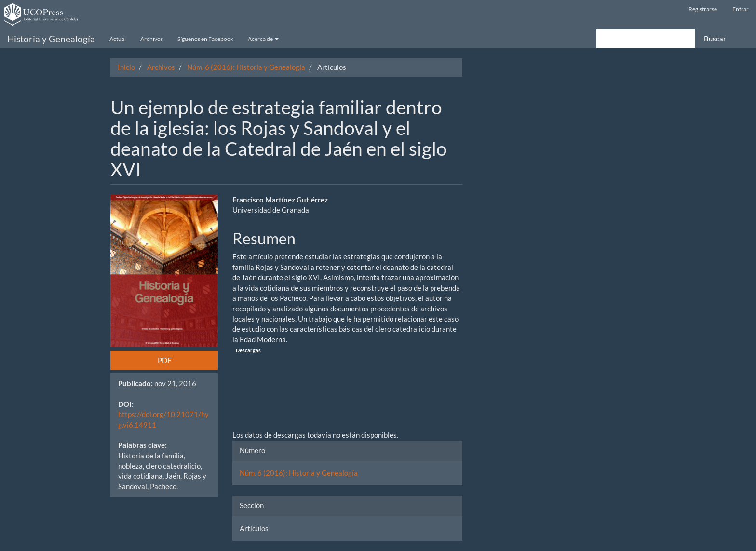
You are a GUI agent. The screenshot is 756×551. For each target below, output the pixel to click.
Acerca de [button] (263, 39)
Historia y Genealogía (51, 39)
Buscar (715, 39)
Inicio (126, 67)
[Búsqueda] (646, 39)
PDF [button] (164, 360)
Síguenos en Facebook (205, 39)
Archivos (152, 39)
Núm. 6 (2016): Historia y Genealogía (246, 67)
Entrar (741, 9)
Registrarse (703, 9)
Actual (118, 39)
